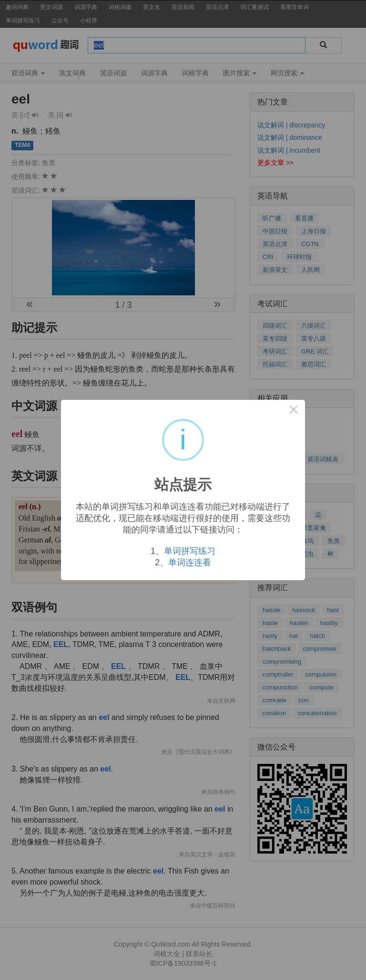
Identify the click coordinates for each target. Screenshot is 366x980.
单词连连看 (190, 563)
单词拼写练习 (190, 551)
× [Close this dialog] (294, 411)
